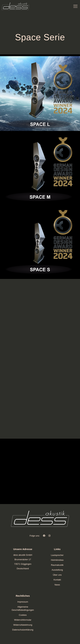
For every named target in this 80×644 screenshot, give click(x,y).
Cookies (23, 615)
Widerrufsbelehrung (23, 625)
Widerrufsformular (23, 620)
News (57, 585)
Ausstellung (57, 570)
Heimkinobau (57, 560)
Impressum (23, 602)
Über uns (57, 575)
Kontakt (57, 580)
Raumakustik (57, 565)
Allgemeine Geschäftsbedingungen (23, 608)
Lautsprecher (57, 555)
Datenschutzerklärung (23, 630)
